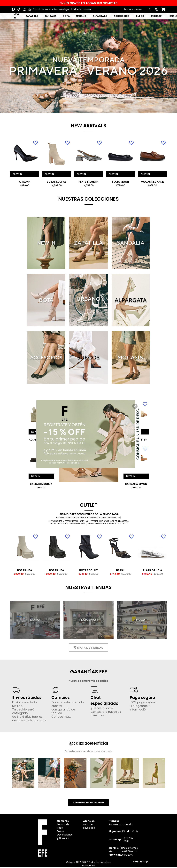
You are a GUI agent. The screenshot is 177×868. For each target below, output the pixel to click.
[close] (135, 406)
